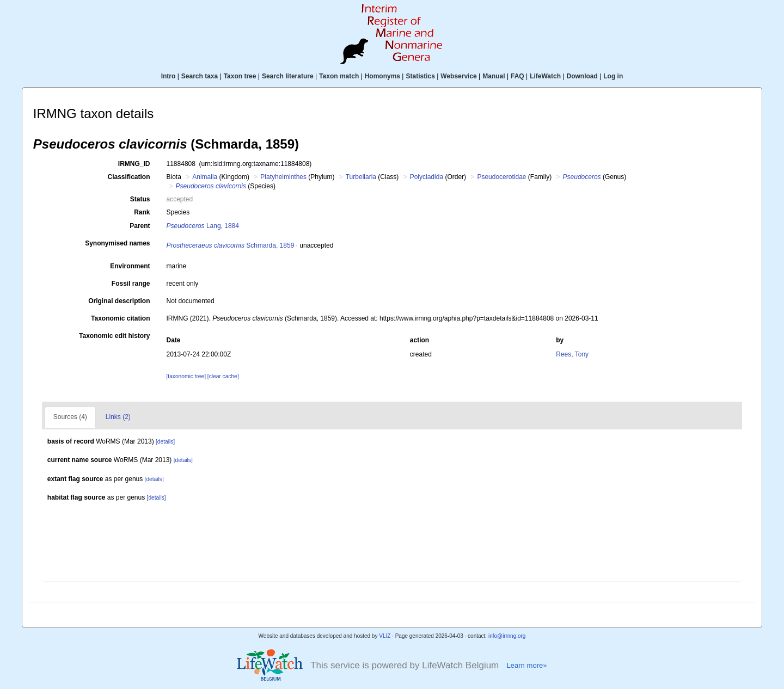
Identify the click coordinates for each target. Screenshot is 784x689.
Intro (169, 76)
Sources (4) (70, 417)
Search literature (288, 76)
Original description (119, 301)
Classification (128, 177)
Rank (142, 212)
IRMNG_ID (134, 164)
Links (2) (118, 417)
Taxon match (339, 76)
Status (140, 199)
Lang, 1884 (203, 226)
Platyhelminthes (283, 177)
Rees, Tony (572, 354)
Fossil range (131, 284)
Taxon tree (240, 76)
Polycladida (427, 177)
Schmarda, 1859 (231, 245)
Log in (613, 76)
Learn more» (526, 665)
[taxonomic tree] (186, 376)
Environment (130, 266)
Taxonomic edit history (114, 336)
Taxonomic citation (120, 318)
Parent (140, 226)
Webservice (459, 76)
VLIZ (385, 636)
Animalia (205, 177)
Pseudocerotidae (501, 177)
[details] (165, 442)
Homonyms (382, 76)
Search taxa (200, 76)
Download (582, 76)
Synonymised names (117, 243)
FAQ (517, 76)
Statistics (420, 76)
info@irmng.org (507, 636)
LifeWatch (545, 76)
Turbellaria (361, 177)
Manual (494, 76)
